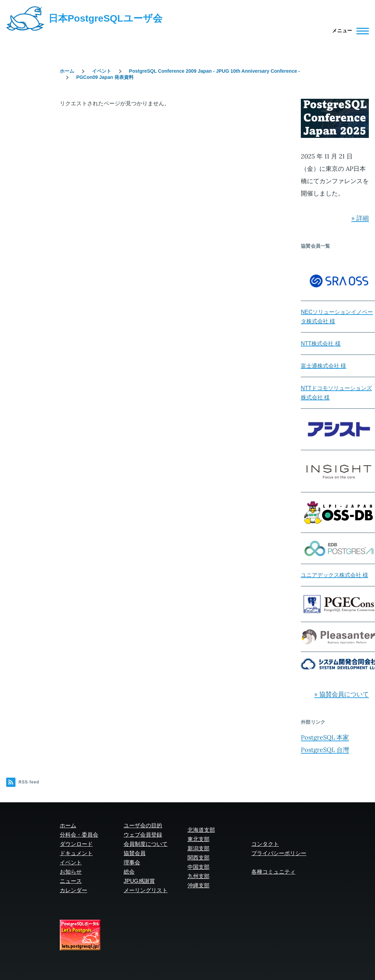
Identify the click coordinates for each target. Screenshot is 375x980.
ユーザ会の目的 (143, 825)
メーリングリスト (146, 890)
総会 (129, 872)
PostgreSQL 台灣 (325, 750)
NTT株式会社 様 (321, 344)
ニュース (71, 881)
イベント (102, 71)
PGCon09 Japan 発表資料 (105, 77)
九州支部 (198, 876)
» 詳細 (360, 218)
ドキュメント (76, 853)
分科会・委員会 (79, 835)
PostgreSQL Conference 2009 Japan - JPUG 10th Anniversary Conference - (215, 71)
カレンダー (73, 890)
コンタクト (265, 844)
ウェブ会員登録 (143, 835)
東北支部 (198, 839)
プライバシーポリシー (279, 853)
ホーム (67, 71)
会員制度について (146, 844)
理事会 (132, 863)
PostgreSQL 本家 (325, 737)
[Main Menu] (348, 31)
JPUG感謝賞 (139, 881)
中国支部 (198, 867)
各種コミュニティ (273, 872)
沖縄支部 (198, 885)
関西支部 (198, 858)
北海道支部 (201, 830)
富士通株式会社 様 (323, 366)
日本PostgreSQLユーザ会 (105, 18)
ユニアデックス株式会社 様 (334, 575)
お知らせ (71, 872)
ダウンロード (76, 844)
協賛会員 (135, 853)
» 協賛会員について (342, 694)
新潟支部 (198, 848)
